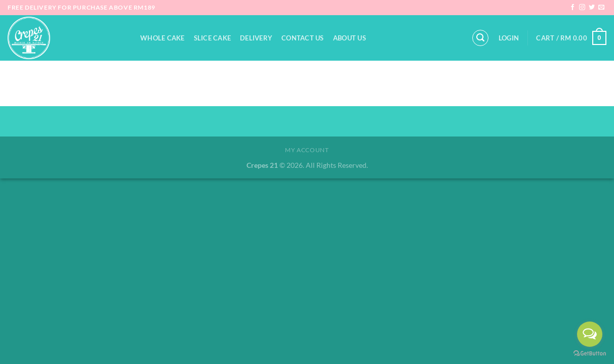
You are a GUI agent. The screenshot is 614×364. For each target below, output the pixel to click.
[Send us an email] (601, 8)
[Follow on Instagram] (582, 8)
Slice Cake (213, 38)
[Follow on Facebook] (572, 8)
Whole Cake (162, 38)
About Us (350, 38)
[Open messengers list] (590, 334)
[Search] (480, 38)
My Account (307, 150)
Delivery (256, 38)
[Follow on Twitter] (592, 8)
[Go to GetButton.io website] (590, 354)
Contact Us (303, 38)
